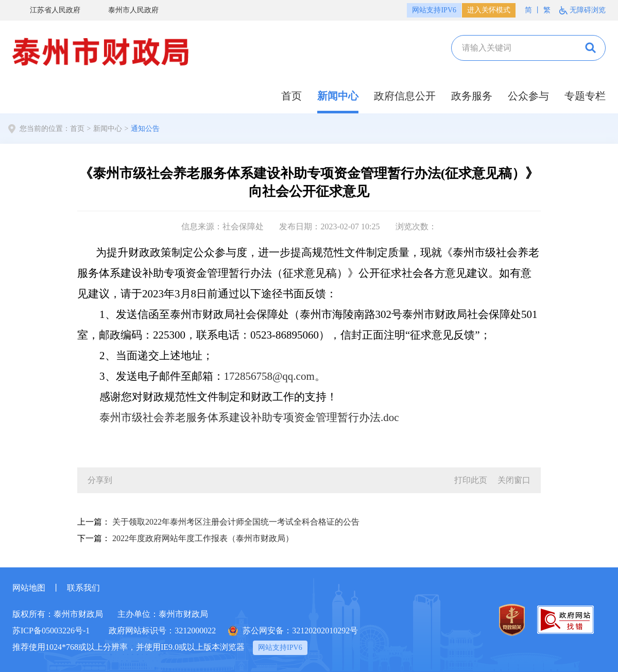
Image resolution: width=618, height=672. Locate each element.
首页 (291, 96)
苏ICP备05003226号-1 (51, 631)
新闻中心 (338, 96)
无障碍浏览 (588, 10)
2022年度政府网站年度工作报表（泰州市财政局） (203, 538)
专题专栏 (585, 96)
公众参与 (528, 96)
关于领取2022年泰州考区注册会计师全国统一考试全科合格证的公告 (236, 522)
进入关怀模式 (489, 10)
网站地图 (29, 588)
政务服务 (472, 96)
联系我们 (83, 588)
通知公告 (145, 129)
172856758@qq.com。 (275, 376)
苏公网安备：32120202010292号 (300, 631)
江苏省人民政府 (49, 11)
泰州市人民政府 (127, 11)
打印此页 (471, 480)
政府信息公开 (405, 96)
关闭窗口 (514, 480)
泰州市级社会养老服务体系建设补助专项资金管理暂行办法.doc (249, 417)
